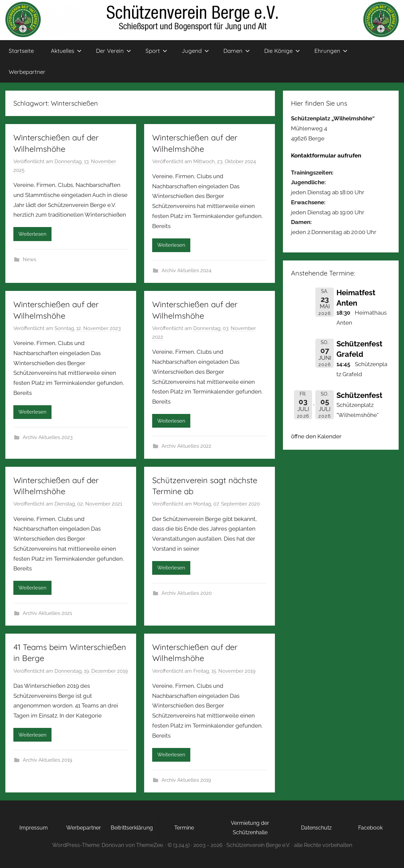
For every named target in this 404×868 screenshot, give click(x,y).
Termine (184, 828)
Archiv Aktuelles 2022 (186, 446)
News (29, 259)
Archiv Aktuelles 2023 (48, 437)
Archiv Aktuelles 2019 (47, 760)
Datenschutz (316, 828)
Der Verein (114, 51)
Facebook (370, 828)
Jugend (195, 51)
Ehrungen (331, 51)
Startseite (21, 51)
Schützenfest (359, 395)
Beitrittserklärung (132, 828)
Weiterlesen (32, 234)
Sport (156, 51)
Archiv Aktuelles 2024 (186, 270)
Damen (237, 51)
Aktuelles (66, 51)
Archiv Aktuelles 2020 (187, 593)
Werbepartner (27, 72)
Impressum (34, 828)
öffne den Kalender (316, 436)
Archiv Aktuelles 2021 (47, 613)
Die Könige (282, 51)
